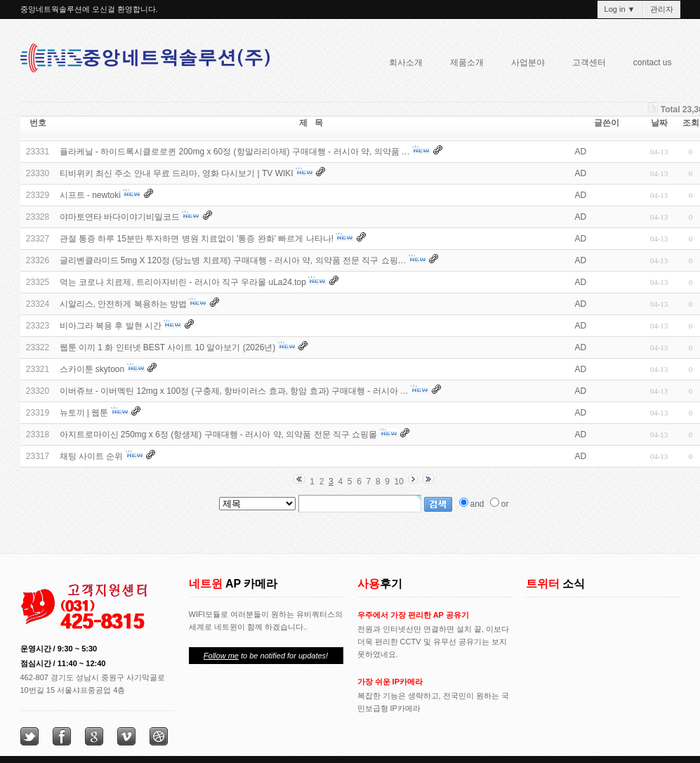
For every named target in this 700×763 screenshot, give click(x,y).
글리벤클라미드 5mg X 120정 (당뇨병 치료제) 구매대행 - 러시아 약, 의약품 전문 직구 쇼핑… (233, 260)
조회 (691, 123)
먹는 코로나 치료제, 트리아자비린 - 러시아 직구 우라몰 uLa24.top (183, 282)
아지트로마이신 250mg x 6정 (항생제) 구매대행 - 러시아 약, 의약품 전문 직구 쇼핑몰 (219, 434)
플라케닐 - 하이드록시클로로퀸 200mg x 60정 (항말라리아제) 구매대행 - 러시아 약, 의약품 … (235, 152)
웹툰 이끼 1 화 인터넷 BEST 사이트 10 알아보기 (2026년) (168, 347)
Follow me (221, 656)
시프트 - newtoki (90, 195)
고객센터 (589, 62)
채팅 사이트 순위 (92, 456)
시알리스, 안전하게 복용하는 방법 (123, 304)
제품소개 (463, 65)
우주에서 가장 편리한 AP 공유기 (413, 615)
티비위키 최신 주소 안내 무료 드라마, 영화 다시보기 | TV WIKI (177, 173)
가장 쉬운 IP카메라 (390, 682)
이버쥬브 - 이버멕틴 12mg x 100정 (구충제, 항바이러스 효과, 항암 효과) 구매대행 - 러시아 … (234, 391)
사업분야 (524, 65)
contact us (653, 62)
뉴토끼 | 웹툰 (84, 413)
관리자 (662, 9)
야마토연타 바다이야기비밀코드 (120, 217)
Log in (620, 9)
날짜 (659, 123)
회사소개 (402, 65)
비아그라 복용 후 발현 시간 (111, 326)
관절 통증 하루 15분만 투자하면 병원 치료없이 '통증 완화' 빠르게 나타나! (197, 239)
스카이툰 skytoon (92, 369)
